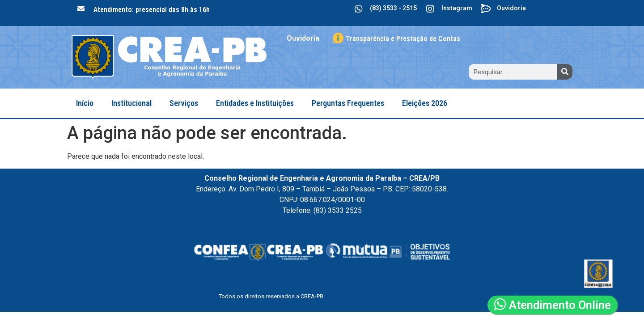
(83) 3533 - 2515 (393, 8)
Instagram (457, 8)
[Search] (565, 72)
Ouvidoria (511, 8)
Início (85, 103)
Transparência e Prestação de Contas (403, 39)
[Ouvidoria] (486, 9)
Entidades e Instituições (255, 103)
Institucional (131, 103)
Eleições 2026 (425, 103)
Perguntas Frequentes (348, 103)
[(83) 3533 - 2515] (359, 9)
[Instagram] (430, 9)
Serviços (184, 103)
